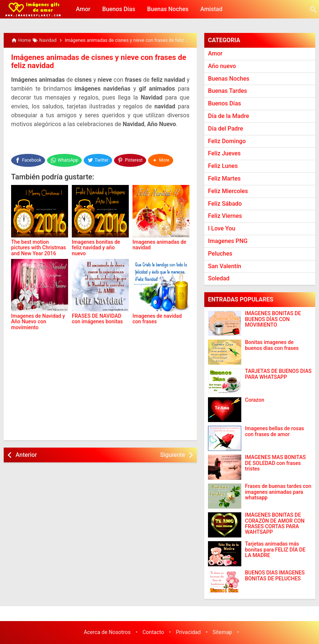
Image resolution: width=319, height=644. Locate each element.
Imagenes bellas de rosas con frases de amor (274, 431)
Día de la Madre (229, 116)
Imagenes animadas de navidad (159, 240)
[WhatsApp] (65, 159)
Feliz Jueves (224, 153)
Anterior (26, 453)
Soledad (219, 278)
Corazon (255, 400)
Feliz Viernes (225, 216)
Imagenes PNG (228, 241)
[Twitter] (99, 159)
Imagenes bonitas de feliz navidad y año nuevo (96, 243)
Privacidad (188, 632)
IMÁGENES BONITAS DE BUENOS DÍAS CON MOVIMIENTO (273, 319)
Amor (83, 9)
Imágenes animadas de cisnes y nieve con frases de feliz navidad (97, 61)
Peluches (220, 254)
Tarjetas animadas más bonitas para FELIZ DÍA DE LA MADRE (275, 550)
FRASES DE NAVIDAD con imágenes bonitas (97, 314)
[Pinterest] (131, 159)
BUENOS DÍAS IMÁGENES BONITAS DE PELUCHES (275, 576)
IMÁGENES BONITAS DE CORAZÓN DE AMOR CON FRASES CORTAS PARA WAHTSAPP (275, 524)
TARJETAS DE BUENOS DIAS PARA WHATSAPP (278, 374)
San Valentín (225, 266)
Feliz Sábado (225, 204)
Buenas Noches (168, 9)
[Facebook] (28, 159)
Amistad (211, 9)
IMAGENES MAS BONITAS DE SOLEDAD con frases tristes (275, 463)
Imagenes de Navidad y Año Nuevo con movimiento (38, 317)
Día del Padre (226, 129)
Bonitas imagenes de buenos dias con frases (272, 345)
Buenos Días (119, 9)
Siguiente (173, 453)
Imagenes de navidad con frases (157, 314)
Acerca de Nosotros (107, 632)
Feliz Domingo (227, 141)
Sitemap (223, 632)
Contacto (153, 632)
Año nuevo (222, 66)
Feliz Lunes (223, 166)
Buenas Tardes (228, 91)
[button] (162, 159)
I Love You (222, 228)
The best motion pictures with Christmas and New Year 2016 (38, 243)
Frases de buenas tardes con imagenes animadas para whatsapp (278, 492)
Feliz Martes (224, 178)
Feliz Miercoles (228, 191)
